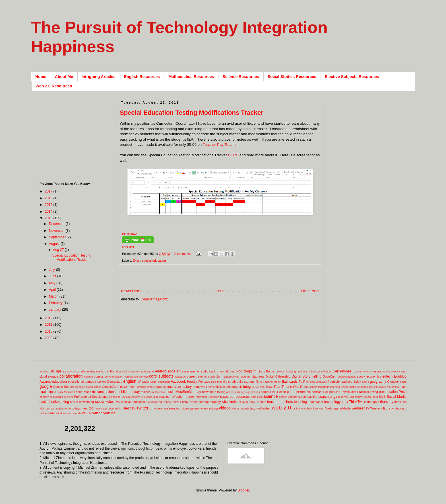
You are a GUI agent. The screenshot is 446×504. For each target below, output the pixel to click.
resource (227, 397)
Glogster (393, 382)
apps (172, 371)
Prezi (403, 392)
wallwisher (263, 408)
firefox (277, 382)
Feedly (192, 382)
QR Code (147, 397)
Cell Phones (342, 371)
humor (212, 387)
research (214, 397)
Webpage (332, 408)
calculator (314, 371)
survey (251, 402)
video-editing (209, 408)
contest (143, 377)
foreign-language (317, 382)
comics (99, 376)
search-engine (329, 397)
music (170, 392)
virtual (236, 408)
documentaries (347, 377)
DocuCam (330, 376)
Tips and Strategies (51, 408)
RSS (260, 397)
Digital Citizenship (278, 376)
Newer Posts (131, 291)
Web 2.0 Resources (54, 86)
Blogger (243, 490)
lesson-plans (348, 387)
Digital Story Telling (306, 376)
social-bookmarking (54, 402)
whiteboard (399, 408)
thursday (387, 402)
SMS (382, 397)
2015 (49, 205)
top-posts (109, 408)
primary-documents (51, 397)
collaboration (71, 376)
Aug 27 (59, 250)
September (58, 237)
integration (251, 387)
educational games (81, 382)
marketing (393, 387)
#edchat (44, 371)
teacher (273, 402)
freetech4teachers (340, 382)
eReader (143, 382)
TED (345, 402)
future (366, 382)
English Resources (142, 77)
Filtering (268, 382)
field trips (217, 382)
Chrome (358, 371)
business (302, 371)
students (230, 401)
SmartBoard (370, 397)
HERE (233, 155)
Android (161, 371)
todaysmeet (80, 408)
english (130, 381)
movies (146, 392)
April (53, 290)
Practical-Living (368, 392)
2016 (49, 198)
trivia (118, 408)
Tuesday (129, 408)
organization (252, 392)
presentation (388, 392)
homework (200, 387)
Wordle (87, 413)
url (152, 408)
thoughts (373, 402)
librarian (362, 387)
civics (366, 371)
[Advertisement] (223, 280)
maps (382, 387)
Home (41, 77)
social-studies (107, 401)
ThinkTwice (358, 402)
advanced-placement (127, 371)
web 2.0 (281, 408)
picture (301, 392)
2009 (49, 338)
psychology (133, 397)
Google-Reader (63, 387)
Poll (326, 392)
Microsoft (70, 392)
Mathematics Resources (191, 77)
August (55, 244)
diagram (246, 377)
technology (333, 402)
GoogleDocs (94, 387)
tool (91, 408)
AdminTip (107, 371)
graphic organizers (168, 387)
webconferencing (314, 408)
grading (142, 387)
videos (225, 408)
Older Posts (310, 291)
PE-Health (279, 392)
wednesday (361, 408)
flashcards (290, 382)
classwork (392, 371)
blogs (261, 371)
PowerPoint (348, 392)
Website (345, 408)
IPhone (287, 387)
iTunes (305, 387)
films (259, 382)
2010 (49, 331)
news (206, 392)
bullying (291, 371)
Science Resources (241, 77)
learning (335, 387)
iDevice (221, 387)
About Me (64, 77)
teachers (286, 402)
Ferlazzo (204, 382)
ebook (361, 376)
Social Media (397, 397)
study (242, 402)
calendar (326, 371)
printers (69, 397)
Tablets (261, 402)
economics (374, 376)
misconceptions (104, 392)
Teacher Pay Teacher (220, 145)
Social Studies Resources (292, 77)
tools (99, 408)
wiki (52, 413)
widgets (44, 413)
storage (204, 402)
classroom (378, 371)
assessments (191, 371)
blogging (250, 371)
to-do (68, 408)
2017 (49, 191)
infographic (235, 387)
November (57, 231)
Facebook (178, 382)
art (179, 371)
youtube (109, 413)
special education (154, 261)
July (52, 270)
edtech (387, 376)
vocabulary (248, 408)
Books (270, 371)
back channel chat (222, 371)
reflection (178, 397)
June (53, 276)
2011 (49, 325)
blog (239, 371)
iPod (296, 387)
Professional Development (92, 397)
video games (190, 408)
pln (309, 392)
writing (97, 413)
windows (62, 413)
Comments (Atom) (154, 299)
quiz (156, 397)
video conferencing (168, 408)
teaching (300, 402)
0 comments (182, 254)
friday (357, 382)
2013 (49, 218)
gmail (403, 382)
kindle (314, 387)
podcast (317, 392)
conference (131, 377)
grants (151, 387)
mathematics (51, 392)
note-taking (218, 392)
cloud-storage (49, 376)
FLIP (302, 382)
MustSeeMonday (188, 392)
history (187, 387)
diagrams (258, 376)
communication (114, 377)
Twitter (142, 408)
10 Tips (56, 371)
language (324, 387)
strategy (215, 402)
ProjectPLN (118, 397)
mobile (122, 392)
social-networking (82, 402)
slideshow (356, 397)
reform (190, 397)
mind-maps (83, 392)
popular (334, 392)
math (403, 387)
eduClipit (128, 247)
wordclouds (74, 413)
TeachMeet (316, 402)
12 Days (68, 371)
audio (205, 371)
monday (134, 392)
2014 (49, 212)
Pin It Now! (129, 234)
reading (164, 397)
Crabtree (180, 377)
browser (280, 371)
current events (197, 376)
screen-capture (288, 397)
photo (291, 392)
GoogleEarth (111, 387)
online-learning (235, 392)
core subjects (161, 376)
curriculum (215, 376)
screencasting (308, 397)
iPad (277, 387)
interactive (267, 387)
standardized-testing (158, 402)
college (88, 377)
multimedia (158, 392)
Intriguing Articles (99, 77)
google (46, 386)
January (55, 310)
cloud (403, 371)
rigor (254, 397)
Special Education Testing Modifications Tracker (192, 113)
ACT (77, 371)
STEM (175, 402)
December (57, 224)
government (128, 387)
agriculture (147, 371)
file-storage (247, 382)
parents (266, 392)
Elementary (114, 382)
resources (242, 397)
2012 (49, 318)
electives (100, 382)
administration (90, 371)
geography (378, 382)
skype (345, 397)
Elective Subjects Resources (352, 77)
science (271, 396)
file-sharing (231, 382)
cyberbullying (232, 377)
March (54, 296)
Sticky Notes (189, 402)
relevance (202, 397)
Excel (137, 261)
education (59, 382)
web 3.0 (298, 408)
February (56, 303)
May (53, 283)
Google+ (80, 387)
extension (164, 382)
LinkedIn (372, 387)
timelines (401, 402)
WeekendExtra (380, 408)
